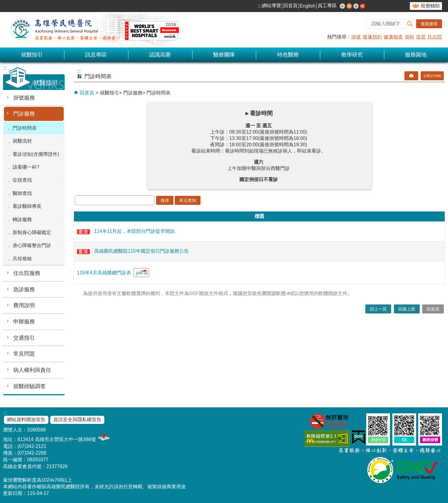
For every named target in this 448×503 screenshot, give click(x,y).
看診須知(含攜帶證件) (36, 154)
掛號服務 (24, 98)
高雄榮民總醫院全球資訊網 (93, 30)
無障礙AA (327, 438)
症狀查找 (22, 180)
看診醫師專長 (27, 206)
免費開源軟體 (273, 293)
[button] (410, 24)
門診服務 (24, 114)
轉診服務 (22, 219)
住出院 (435, 37)
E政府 (359, 437)
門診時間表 (25, 128)
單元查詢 (188, 200)
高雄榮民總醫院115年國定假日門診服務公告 (133, 251)
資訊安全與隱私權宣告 (77, 420)
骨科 (410, 37)
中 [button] (349, 6)
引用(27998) (432, 76)
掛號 (356, 37)
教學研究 (352, 55)
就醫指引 (32, 55)
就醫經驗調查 (29, 386)
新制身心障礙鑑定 (32, 232)
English (308, 6)
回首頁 (290, 6)
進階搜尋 (429, 24)
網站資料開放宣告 (26, 420)
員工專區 (327, 6)
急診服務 (24, 289)
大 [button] (356, 6)
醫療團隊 (224, 55)
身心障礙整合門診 (32, 245)
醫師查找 (22, 193)
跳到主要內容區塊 (3, 3)
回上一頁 (378, 309)
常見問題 (24, 354)
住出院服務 (27, 273)
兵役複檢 (22, 259)
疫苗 (421, 37)
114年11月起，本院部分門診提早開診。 (128, 231)
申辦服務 (24, 322)
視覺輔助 (430, 6)
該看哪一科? (26, 167)
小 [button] (342, 6)
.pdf (141, 272)
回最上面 (407, 309)
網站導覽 (272, 6)
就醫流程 (22, 141)
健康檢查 (393, 37)
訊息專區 (96, 55)
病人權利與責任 (32, 370)
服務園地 (416, 55)
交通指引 (24, 338)
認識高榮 (160, 55)
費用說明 (24, 305)
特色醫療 (288, 55)
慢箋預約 (372, 37)
